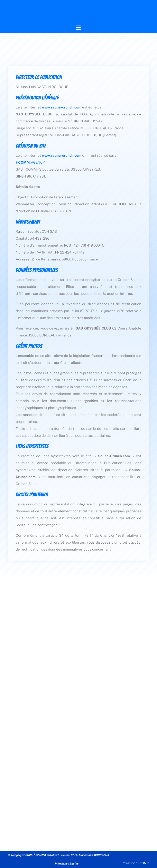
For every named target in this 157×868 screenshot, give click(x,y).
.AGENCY (30, 162)
